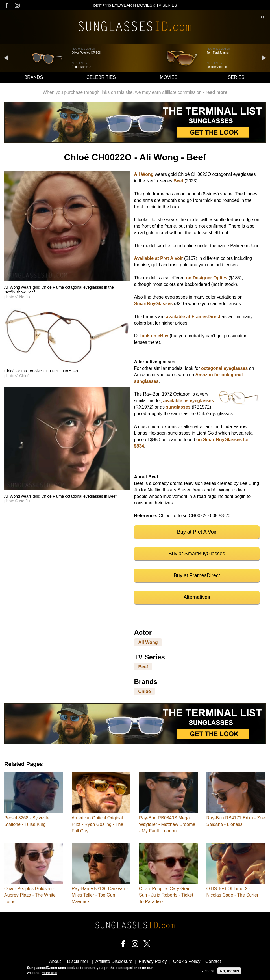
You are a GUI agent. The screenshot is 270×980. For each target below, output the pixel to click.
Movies (169, 77)
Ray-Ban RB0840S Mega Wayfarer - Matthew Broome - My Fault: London (167, 824)
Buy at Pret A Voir (197, 532)
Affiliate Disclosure (114, 961)
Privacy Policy (153, 961)
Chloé (144, 691)
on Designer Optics (207, 278)
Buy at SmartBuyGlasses (197, 554)
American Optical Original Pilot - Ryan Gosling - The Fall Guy (98, 824)
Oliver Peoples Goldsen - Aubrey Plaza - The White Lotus (30, 895)
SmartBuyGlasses (153, 304)
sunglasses (178, 407)
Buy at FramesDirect (197, 575)
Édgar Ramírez (81, 67)
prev (6, 58)
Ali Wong (144, 174)
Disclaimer (78, 961)
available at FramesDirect (193, 317)
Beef (178, 181)
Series (236, 77)
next (264, 58)
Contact (213, 961)
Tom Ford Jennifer (218, 53)
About (55, 961)
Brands (34, 77)
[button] (67, 280)
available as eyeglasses (189, 401)
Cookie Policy (187, 961)
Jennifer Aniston (217, 67)
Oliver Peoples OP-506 (86, 53)
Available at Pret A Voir (158, 258)
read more (216, 92)
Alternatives (197, 597)
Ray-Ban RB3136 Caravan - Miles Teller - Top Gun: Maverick (100, 895)
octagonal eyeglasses (224, 368)
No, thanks (229, 971)
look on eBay (154, 336)
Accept (208, 971)
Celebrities (101, 77)
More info (49, 973)
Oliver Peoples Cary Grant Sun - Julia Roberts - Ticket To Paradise (166, 895)
